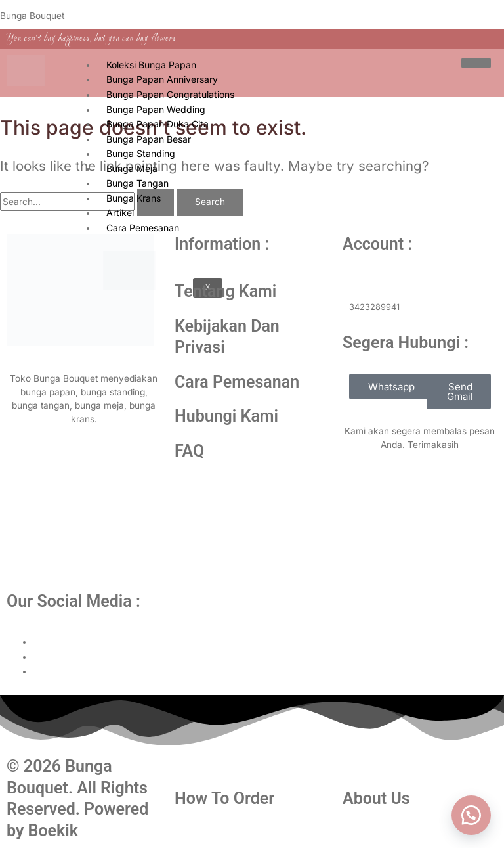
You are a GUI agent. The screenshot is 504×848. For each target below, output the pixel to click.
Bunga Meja (132, 168)
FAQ (189, 451)
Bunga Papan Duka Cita (157, 124)
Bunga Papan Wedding (156, 109)
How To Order (224, 798)
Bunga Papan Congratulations (170, 94)
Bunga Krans (134, 198)
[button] (471, 815)
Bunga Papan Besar (149, 139)
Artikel (120, 212)
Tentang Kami (225, 291)
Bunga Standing (141, 153)
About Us (376, 798)
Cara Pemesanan (237, 382)
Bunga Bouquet (32, 16)
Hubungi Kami (226, 416)
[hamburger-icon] (476, 63)
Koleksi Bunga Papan (151, 65)
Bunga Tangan (137, 183)
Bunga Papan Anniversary (162, 79)
